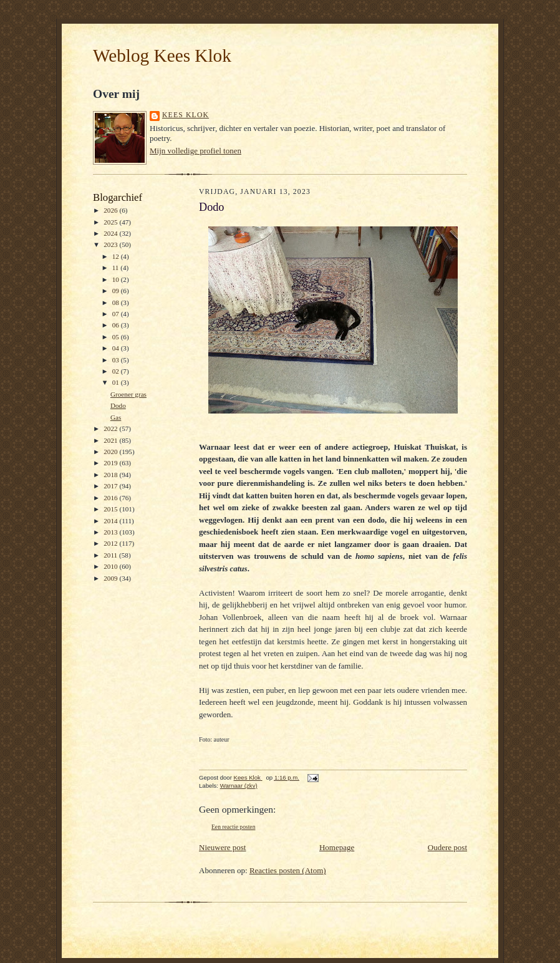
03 (117, 360)
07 (117, 314)
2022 (111, 428)
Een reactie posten (233, 827)
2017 (111, 486)
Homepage (337, 847)
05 (117, 337)
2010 (111, 566)
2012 (111, 543)
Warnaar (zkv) (239, 786)
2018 (111, 475)
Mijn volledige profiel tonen (196, 151)
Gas (116, 417)
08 (117, 302)
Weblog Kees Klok (162, 56)
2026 (111, 210)
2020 (111, 452)
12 (117, 256)
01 (117, 382)
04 (117, 348)
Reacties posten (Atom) (288, 870)
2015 (111, 509)
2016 (111, 498)
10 (117, 279)
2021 (111, 440)
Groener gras (128, 394)
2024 (111, 233)
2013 (111, 532)
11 (117, 268)
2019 (111, 463)
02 (117, 371)
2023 (111, 244)
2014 (111, 521)
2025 (111, 222)
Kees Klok (186, 115)
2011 (111, 555)
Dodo (118, 405)
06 (117, 325)
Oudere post (447, 847)
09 (117, 291)
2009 (111, 578)
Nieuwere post (222, 847)
